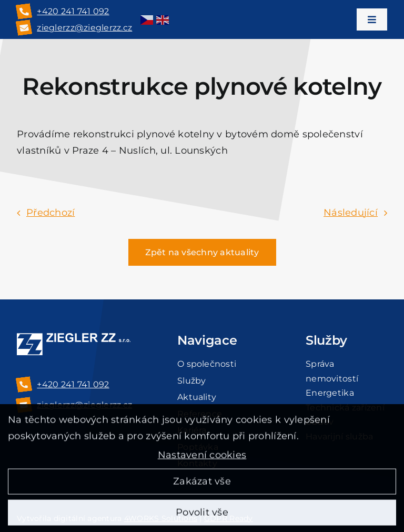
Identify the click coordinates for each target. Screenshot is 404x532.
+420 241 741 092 (73, 11)
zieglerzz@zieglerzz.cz (84, 28)
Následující (351, 213)
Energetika (330, 393)
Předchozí (50, 213)
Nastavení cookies (202, 458)
